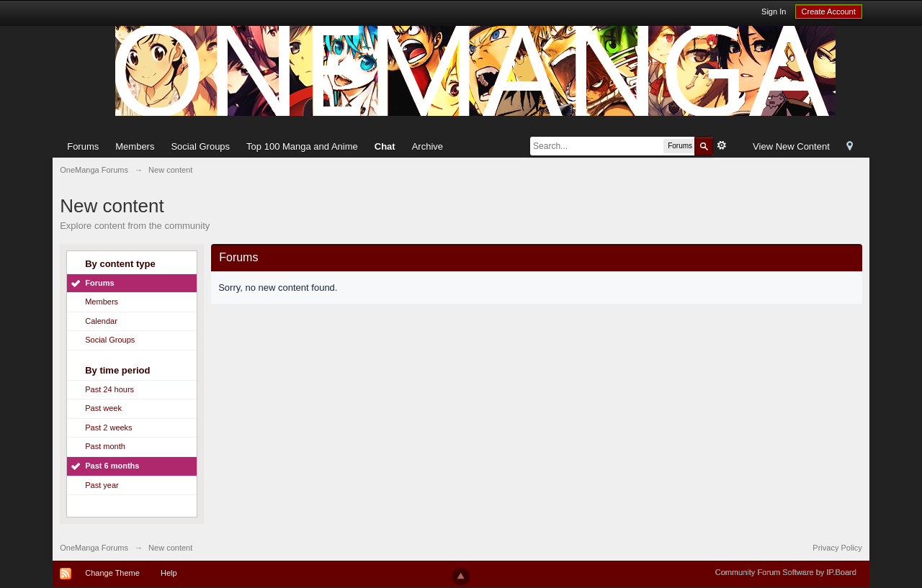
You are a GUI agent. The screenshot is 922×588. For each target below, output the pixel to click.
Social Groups (200, 146)
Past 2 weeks (108, 428)
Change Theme (112, 573)
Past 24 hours (109, 389)
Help (169, 573)
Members (135, 146)
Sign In (774, 12)
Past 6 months (112, 466)
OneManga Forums (94, 548)
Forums (83, 146)
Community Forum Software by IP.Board (786, 572)
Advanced (722, 145)
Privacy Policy (837, 548)
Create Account (829, 12)
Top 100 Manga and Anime (302, 146)
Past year (102, 485)
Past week (103, 408)
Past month (105, 446)
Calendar (101, 321)
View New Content (791, 146)
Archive (428, 146)
